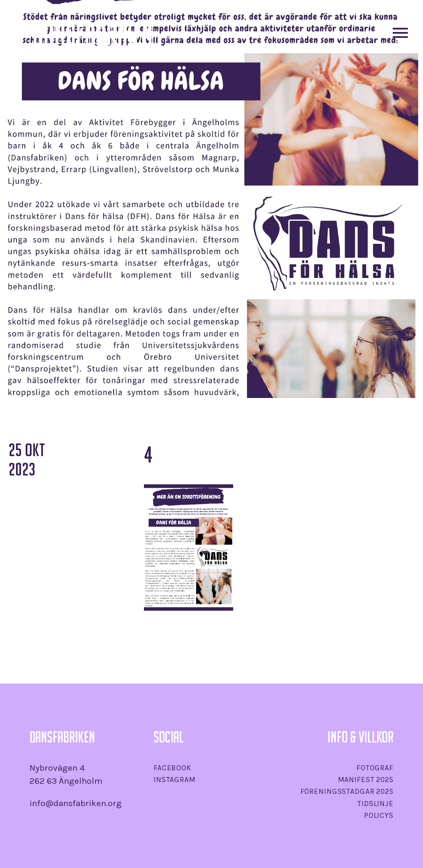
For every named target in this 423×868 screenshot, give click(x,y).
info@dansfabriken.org (76, 803)
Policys (379, 815)
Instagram (175, 780)
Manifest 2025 (366, 780)
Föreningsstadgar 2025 (347, 791)
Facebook (173, 768)
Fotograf (375, 768)
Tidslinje (375, 804)
